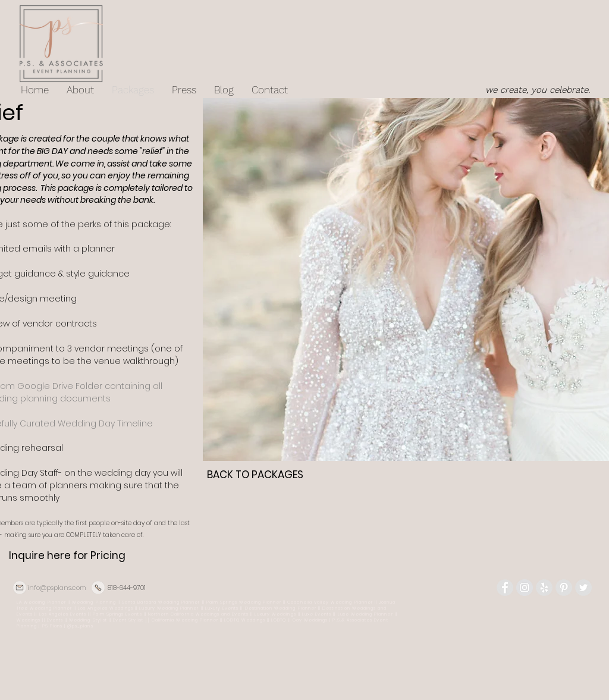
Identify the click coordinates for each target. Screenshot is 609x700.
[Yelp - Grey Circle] (544, 588)
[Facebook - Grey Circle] (505, 588)
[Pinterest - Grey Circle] (564, 588)
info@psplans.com (57, 588)
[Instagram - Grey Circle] (525, 588)
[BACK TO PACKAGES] (255, 475)
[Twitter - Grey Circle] (583, 588)
